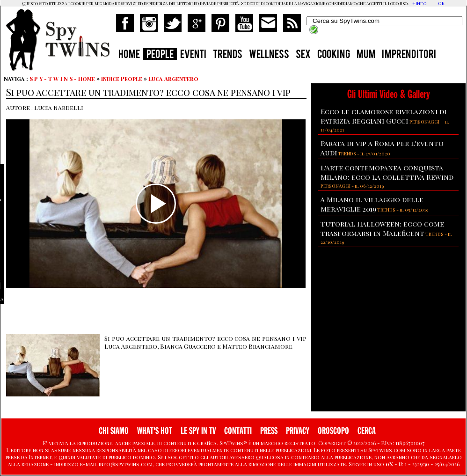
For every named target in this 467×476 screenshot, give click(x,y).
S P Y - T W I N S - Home (62, 79)
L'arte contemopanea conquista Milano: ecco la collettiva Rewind (387, 172)
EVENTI (193, 55)
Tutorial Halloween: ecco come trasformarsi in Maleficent (382, 228)
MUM (366, 55)
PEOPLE (160, 55)
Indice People (122, 79)
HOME (129, 55)
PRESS (269, 431)
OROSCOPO (333, 431)
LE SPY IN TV (198, 431)
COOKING (334, 55)
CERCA (367, 431)
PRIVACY (298, 431)
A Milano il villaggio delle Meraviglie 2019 (372, 204)
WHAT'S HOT (155, 431)
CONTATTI (238, 431)
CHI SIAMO (114, 431)
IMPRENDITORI (409, 55)
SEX (303, 55)
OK (441, 3)
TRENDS (228, 55)
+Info (420, 3)
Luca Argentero (173, 79)
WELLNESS (269, 55)
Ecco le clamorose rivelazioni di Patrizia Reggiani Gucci (383, 116)
